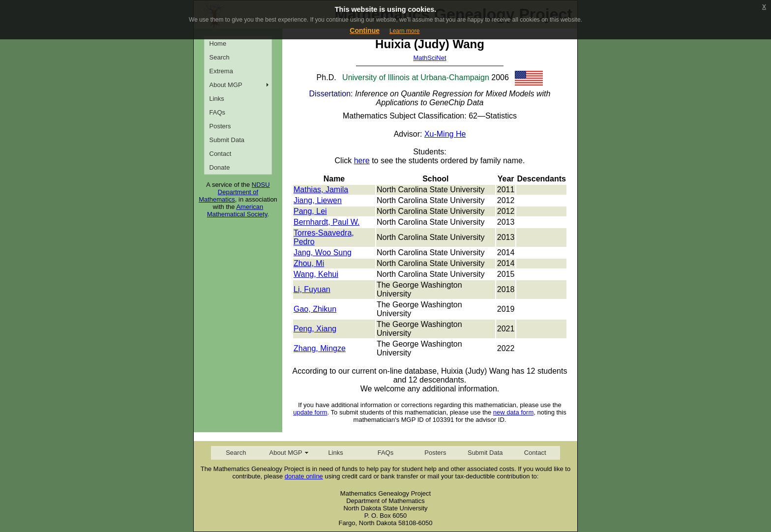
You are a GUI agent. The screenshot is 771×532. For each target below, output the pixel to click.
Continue (365, 30)
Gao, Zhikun (315, 309)
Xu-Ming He (445, 134)
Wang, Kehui (316, 274)
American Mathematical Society (237, 210)
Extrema (221, 71)
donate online (304, 476)
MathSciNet (430, 58)
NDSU (261, 185)
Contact (221, 154)
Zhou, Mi (309, 263)
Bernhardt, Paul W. (326, 222)
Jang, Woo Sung (323, 252)
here (362, 161)
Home (218, 44)
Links (217, 99)
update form (310, 412)
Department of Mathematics (228, 196)
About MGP (226, 85)
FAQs (218, 112)
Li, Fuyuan (312, 289)
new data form (513, 412)
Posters (220, 126)
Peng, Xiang (315, 329)
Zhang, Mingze (320, 348)
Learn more (404, 31)
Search (220, 57)
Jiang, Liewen (318, 200)
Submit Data (227, 140)
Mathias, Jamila (321, 190)
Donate (220, 167)
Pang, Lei (310, 211)
